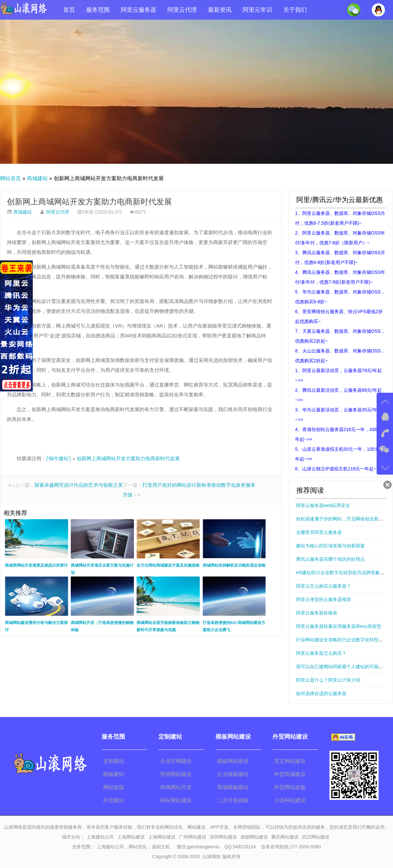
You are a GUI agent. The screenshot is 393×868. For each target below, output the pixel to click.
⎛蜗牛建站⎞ (59, 458)
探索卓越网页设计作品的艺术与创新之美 (79, 485)
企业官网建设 (176, 761)
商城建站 (37, 178)
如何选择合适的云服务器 (321, 693)
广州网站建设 (193, 837)
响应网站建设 (176, 800)
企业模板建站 (233, 774)
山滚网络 (212, 857)
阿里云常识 (257, 10)
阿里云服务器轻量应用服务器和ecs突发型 (339, 626)
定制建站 (114, 761)
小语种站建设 (290, 800)
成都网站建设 (254, 837)
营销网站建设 (176, 774)
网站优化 (138, 847)
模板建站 (114, 774)
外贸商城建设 (290, 774)
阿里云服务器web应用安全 (323, 505)
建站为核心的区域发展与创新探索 (330, 546)
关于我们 (295, 10)
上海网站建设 (131, 837)
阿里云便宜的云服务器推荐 (324, 599)
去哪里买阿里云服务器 (319, 532)
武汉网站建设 (316, 837)
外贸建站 (114, 800)
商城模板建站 (233, 787)
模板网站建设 (233, 761)
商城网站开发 (176, 787)
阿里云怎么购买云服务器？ (324, 586)
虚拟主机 (161, 847)
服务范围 (98, 10)
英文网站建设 (290, 761)
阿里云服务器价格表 (317, 613)
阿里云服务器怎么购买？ (321, 653)
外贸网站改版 (290, 787)
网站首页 (10, 178)
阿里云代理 (182, 10)
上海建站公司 (100, 837)
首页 (69, 10)
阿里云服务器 (139, 10)
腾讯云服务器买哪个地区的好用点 (330, 559)
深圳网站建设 (223, 837)
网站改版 (114, 787)
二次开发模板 (233, 800)
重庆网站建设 (285, 837)
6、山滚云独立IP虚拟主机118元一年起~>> (338, 469)
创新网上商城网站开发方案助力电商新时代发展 (89, 202)
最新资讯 (220, 10)
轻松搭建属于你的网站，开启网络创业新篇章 (342, 519)
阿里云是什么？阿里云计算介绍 (328, 680)
